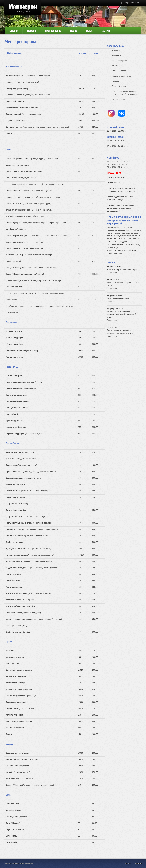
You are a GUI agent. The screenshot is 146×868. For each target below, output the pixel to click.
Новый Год (117, 55)
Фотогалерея (118, 66)
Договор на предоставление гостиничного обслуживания (124, 93)
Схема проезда (119, 99)
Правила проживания (121, 76)
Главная (14, 31)
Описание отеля (119, 71)
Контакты (116, 50)
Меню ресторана (119, 61)
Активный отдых (119, 86)
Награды (116, 81)
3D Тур (106, 31)
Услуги (90, 31)
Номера (31, 31)
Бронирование (53, 31)
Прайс (74, 31)
